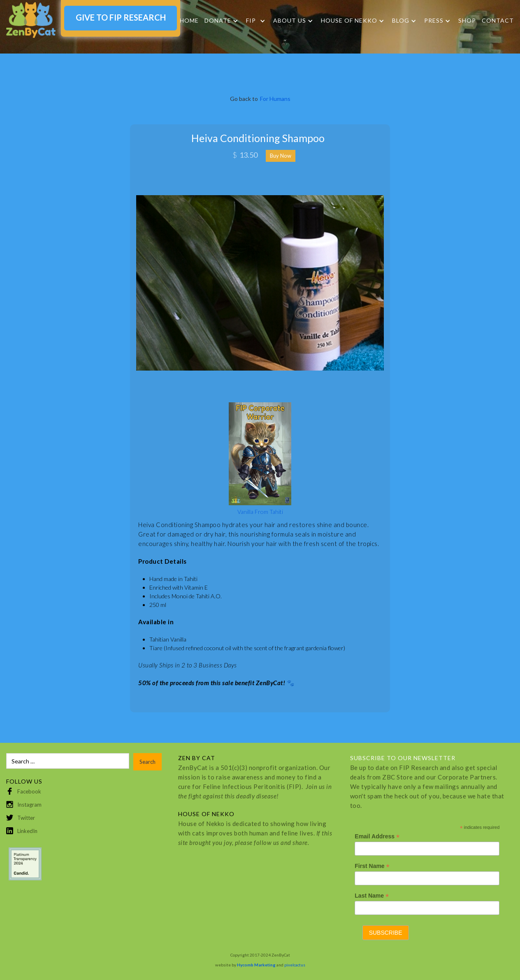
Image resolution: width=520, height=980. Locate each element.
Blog (401, 21)
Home (189, 20)
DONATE (218, 21)
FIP (251, 21)
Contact (498, 20)
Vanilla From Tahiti (260, 512)
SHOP (467, 20)
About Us (290, 21)
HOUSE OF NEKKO (349, 21)
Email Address (377, 836)
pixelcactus (295, 965)
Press (434, 21)
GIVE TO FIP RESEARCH (121, 17)
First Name (372, 866)
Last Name (372, 896)
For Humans (275, 99)
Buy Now (281, 156)
